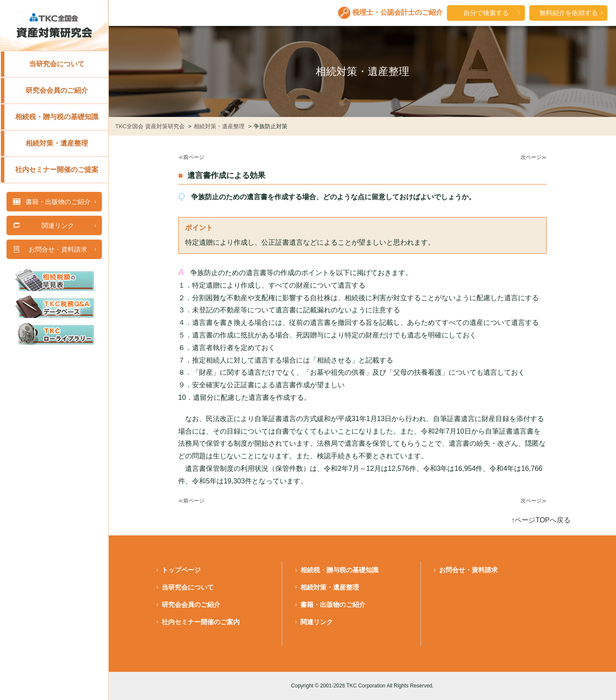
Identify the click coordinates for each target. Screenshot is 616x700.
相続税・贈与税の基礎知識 (57, 117)
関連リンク (317, 622)
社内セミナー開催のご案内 (201, 622)
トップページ (181, 570)
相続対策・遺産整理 (57, 143)
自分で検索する (486, 13)
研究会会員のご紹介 (57, 90)
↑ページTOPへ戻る (541, 520)
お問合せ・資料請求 (468, 570)
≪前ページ (191, 157)
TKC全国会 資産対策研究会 (151, 126)
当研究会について (57, 64)
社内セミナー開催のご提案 (57, 170)
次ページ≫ (534, 157)
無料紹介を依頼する (569, 13)
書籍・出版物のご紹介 (333, 604)
